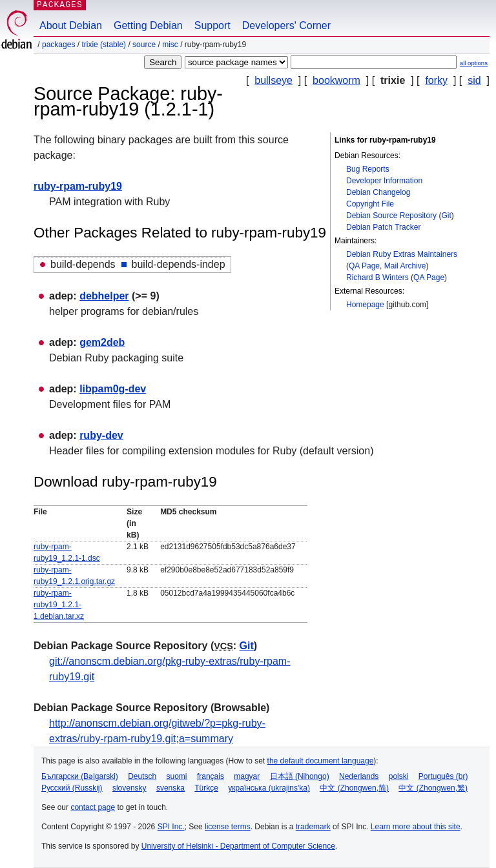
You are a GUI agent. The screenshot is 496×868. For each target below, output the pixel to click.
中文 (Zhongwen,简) (354, 788)
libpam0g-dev (113, 389)
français (211, 776)
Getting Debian (148, 25)
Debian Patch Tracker (383, 227)
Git (446, 216)
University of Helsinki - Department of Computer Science (238, 846)
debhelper (104, 296)
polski (399, 776)
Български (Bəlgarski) (80, 776)
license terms (228, 827)
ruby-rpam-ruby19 (78, 186)
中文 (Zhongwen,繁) (433, 788)
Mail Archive (405, 266)
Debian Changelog (378, 192)
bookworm (336, 80)
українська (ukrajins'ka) (269, 788)
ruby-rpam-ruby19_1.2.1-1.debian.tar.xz (59, 605)
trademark (313, 827)
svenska (170, 788)
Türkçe (206, 788)
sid (474, 80)
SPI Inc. (171, 827)
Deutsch (142, 776)
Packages (58, 45)
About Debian (71, 25)
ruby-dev (101, 435)
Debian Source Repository (391, 216)
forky (436, 80)
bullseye (274, 80)
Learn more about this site (416, 827)
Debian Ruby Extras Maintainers (402, 254)
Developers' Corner (286, 25)
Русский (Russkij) (72, 788)
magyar (247, 776)
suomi (177, 776)
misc (170, 45)
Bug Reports (368, 169)
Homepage (365, 305)
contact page (93, 807)
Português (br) (443, 776)
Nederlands (359, 776)
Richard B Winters (377, 278)
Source (144, 45)
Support (212, 25)
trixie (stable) (104, 45)
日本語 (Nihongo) (300, 776)
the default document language (321, 761)
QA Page (364, 266)
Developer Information (384, 181)
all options (474, 63)
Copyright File (370, 204)
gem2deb (102, 342)
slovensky (129, 788)
